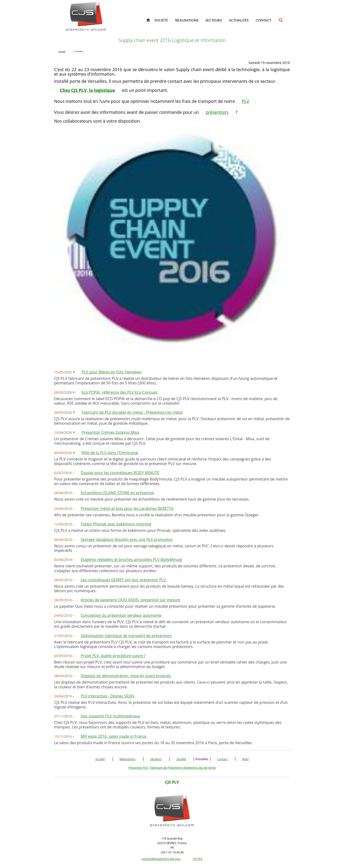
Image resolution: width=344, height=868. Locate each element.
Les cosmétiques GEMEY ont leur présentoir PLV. (124, 580)
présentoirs (217, 112)
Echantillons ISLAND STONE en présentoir (118, 493)
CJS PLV (198, 859)
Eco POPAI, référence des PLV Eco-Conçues (120, 392)
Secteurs (156, 759)
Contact (222, 759)
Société (181, 759)
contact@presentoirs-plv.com (161, 859)
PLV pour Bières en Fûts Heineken (112, 372)
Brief (245, 759)
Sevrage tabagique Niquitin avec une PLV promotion (127, 539)
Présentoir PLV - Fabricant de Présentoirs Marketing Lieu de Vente (172, 768)
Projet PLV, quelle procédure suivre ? (113, 656)
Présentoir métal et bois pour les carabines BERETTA (127, 508)
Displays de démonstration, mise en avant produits (126, 676)
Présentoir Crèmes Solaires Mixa (110, 432)
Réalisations (128, 759)
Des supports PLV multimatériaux (110, 716)
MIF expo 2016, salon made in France (114, 736)
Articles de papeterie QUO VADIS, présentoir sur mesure (131, 600)
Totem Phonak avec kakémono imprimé (116, 524)
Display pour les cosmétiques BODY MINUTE (120, 473)
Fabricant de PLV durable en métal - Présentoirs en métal (132, 412)
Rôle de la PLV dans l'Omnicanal (110, 453)
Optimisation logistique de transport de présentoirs (126, 636)
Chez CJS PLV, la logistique (87, 90)
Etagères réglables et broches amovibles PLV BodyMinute (131, 559)
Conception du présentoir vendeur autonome (121, 615)
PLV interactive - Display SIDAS (108, 696)
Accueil (100, 759)
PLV (245, 101)
